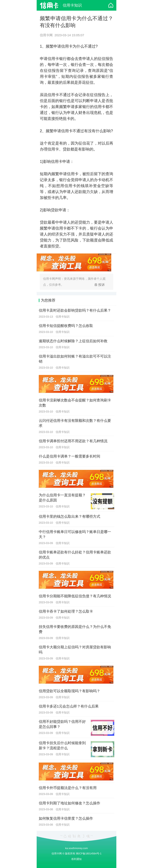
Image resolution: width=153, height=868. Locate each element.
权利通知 (76, 859)
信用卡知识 (72, 5)
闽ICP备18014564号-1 (89, 853)
